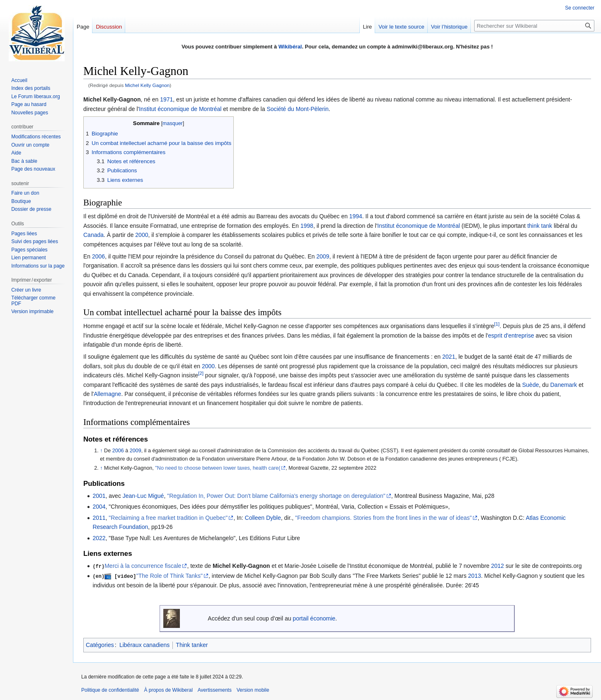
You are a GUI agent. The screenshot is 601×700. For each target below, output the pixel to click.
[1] (497, 324)
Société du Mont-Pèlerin (297, 109)
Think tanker (192, 644)
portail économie (314, 618)
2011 (99, 518)
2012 (498, 566)
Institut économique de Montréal (180, 109)
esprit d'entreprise (511, 336)
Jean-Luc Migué (143, 496)
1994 (356, 216)
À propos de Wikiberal (168, 690)
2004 (99, 507)
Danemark (563, 385)
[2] (201, 373)
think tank (540, 226)
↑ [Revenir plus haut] (101, 451)
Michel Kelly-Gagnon (241, 566)
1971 (166, 99)
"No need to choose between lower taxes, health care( (218, 468)
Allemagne (107, 394)
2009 (323, 256)
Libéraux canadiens (144, 644)
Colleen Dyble (263, 518)
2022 (99, 538)
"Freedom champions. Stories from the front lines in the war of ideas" (383, 518)
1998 (307, 226)
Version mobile (253, 690)
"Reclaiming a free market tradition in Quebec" (168, 518)
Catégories (100, 644)
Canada (93, 235)
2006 (98, 256)
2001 (99, 496)
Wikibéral (290, 47)
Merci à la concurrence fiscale (143, 566)
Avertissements (215, 690)
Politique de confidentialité (110, 690)
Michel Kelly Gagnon (148, 85)
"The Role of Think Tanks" (170, 576)
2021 (449, 357)
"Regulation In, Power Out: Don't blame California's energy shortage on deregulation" (276, 496)
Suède (531, 385)
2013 (474, 576)
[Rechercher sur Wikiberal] (534, 26)
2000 (142, 235)
